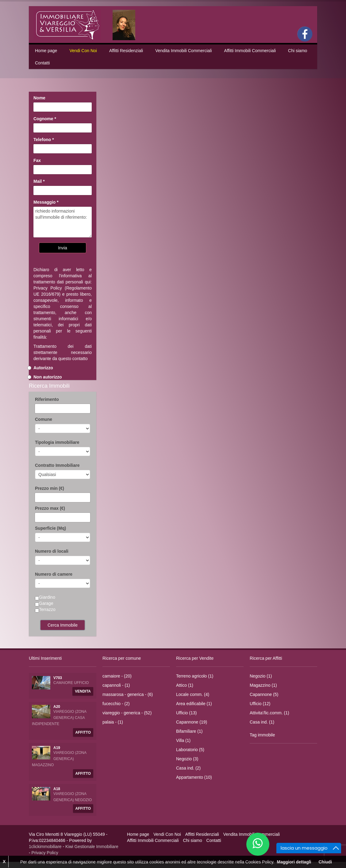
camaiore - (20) (117, 676)
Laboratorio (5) (190, 750)
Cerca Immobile (63, 625)
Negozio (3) (187, 759)
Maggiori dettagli (294, 862)
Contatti (42, 63)
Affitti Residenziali (126, 51)
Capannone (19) (192, 722)
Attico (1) (185, 685)
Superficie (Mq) (50, 528)
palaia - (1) (113, 722)
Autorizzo (43, 368)
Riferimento (47, 399)
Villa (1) (183, 740)
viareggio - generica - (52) (127, 713)
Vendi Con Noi (83, 51)
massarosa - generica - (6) (128, 694)
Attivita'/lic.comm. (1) (269, 713)
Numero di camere (54, 574)
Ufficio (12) (260, 704)
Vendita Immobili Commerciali (183, 51)
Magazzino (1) (263, 685)
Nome (39, 98)
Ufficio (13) (186, 713)
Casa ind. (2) (188, 768)
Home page (46, 51)
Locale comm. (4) (193, 694)
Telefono (44, 140)
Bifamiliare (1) (189, 731)
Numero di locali (52, 551)
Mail (39, 181)
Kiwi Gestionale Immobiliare (92, 847)
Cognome (45, 119)
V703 (58, 678)
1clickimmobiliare (45, 847)
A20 (57, 707)
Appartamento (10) (194, 777)
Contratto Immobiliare (57, 465)
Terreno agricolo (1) (195, 676)
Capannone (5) (264, 694)
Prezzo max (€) (50, 508)
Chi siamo (298, 51)
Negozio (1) (261, 676)
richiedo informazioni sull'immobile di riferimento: (63, 222)
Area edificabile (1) (194, 704)
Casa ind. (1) (262, 722)
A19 (57, 748)
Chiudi (325, 862)
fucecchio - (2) (116, 704)
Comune (44, 419)
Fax (37, 160)
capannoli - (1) (116, 685)
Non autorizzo (48, 377)
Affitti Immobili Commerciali (250, 51)
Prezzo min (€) (50, 488)
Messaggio (46, 202)
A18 (57, 789)
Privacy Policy (48, 288)
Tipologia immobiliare (57, 442)
